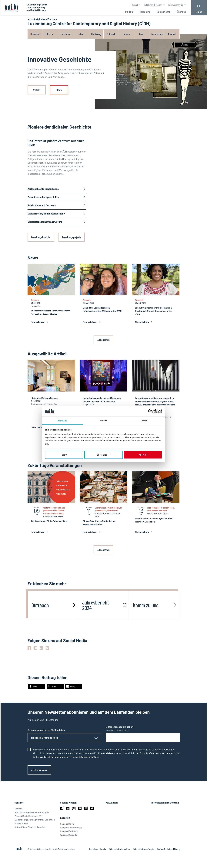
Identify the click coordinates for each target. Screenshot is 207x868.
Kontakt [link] (37, 90)
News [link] (59, 90)
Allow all (143, 455)
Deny (64, 455)
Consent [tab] (62, 421)
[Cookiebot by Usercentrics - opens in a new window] (150, 411)
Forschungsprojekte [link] (72, 237)
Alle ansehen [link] (103, 340)
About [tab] (145, 420)
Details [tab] (104, 420)
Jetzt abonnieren (39, 770)
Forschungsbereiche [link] (41, 237)
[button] (37, 686)
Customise (104, 455)
